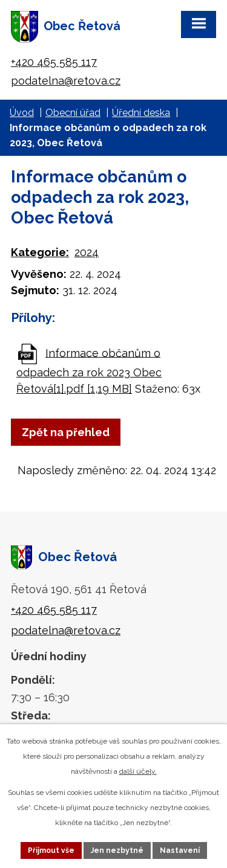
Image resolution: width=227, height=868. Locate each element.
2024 (87, 252)
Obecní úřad (73, 113)
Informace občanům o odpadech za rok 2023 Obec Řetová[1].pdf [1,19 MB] (89, 370)
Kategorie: (40, 252)
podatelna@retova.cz (66, 81)
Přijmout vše (51, 850)
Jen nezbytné (117, 850)
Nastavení (180, 850)
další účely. (138, 771)
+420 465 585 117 (54, 62)
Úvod (22, 113)
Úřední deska (141, 113)
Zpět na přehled (66, 432)
